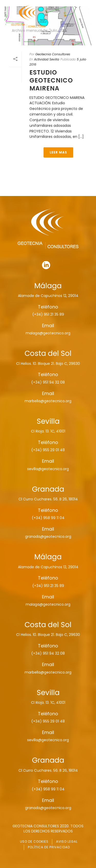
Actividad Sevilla (47, 59)
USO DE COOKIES (34, 841)
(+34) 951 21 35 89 (48, 314)
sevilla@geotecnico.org (48, 469)
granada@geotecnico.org (48, 536)
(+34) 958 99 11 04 (48, 518)
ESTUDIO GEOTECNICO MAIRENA (51, 80)
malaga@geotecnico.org (48, 333)
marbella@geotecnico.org (48, 401)
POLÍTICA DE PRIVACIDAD (49, 847)
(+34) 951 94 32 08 (48, 382)
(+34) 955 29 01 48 (48, 450)
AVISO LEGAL (67, 841)
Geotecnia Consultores (53, 54)
